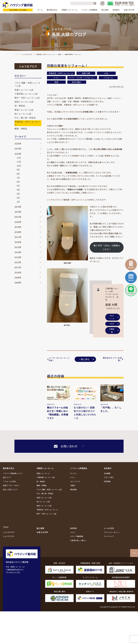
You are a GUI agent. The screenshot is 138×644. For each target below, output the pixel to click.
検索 (95, 3)
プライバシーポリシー (112, 532)
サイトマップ (109, 536)
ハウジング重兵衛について (13, 473)
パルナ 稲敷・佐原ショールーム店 (27, 84)
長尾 (59, 54)
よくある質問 (109, 528)
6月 (18, 182)
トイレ (56, 78)
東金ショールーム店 (24, 110)
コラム (73, 532)
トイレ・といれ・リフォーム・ (82, 78)
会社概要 (107, 473)
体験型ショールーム (45, 468)
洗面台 (73, 485)
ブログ (112, 324)
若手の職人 (77, 82)
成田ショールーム (43, 473)
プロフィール (112, 317)
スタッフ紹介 (109, 477)
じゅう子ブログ (9, 536)
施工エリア (7, 477)
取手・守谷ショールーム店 (27, 98)
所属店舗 (112, 330)
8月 (18, 174)
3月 (18, 194)
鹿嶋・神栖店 (21, 129)
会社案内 (108, 468)
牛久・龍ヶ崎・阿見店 (25, 118)
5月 (18, 186)
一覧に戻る (84, 359)
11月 (19, 162)
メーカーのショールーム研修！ (59, 359)
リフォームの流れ (10, 481)
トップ (17, 54)
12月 (19, 158)
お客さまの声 (129, 10)
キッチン (73, 473)
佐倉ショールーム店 (24, 90)
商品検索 (73, 489)
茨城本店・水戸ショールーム (45, 54)
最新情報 (73, 528)
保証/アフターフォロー (11, 485)
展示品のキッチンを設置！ (112, 359)
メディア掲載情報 (77, 536)
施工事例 (105, 10)
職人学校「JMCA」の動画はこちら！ (107, 247)
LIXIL (106, 73)
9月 (18, 170)
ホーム (40, 10)
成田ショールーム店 (24, 102)
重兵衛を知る (9, 468)
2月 (18, 198)
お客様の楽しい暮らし (78, 540)
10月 (19, 166)
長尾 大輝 (86, 73)
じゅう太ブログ (27, 54)
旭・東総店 (20, 106)
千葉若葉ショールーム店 (26, 94)
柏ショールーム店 (23, 114)
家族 (56, 82)
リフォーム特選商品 (79, 468)
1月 (18, 202)
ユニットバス (75, 481)
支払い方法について (10, 489)
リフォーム (108, 78)
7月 (18, 178)
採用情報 (107, 481)
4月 (18, 190)
